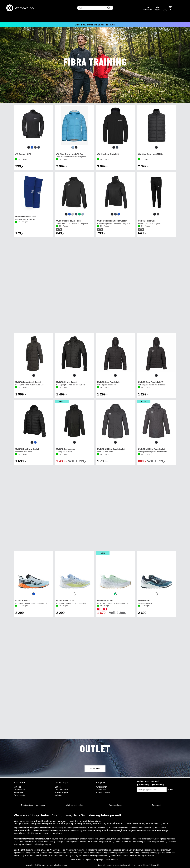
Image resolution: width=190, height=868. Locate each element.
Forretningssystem (106, 865)
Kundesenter (101, 787)
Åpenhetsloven (115, 805)
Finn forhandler (61, 790)
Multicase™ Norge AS (150, 865)
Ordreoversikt (20, 790)
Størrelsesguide (61, 792)
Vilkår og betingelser (75, 805)
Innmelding (144, 785)
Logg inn (158, 7)
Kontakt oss (101, 790)
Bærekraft (156, 805)
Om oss (58, 787)
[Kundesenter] (148, 7)
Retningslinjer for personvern (34, 805)
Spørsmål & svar (103, 792)
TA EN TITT (95, 769)
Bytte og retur (20, 795)
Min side (17, 787)
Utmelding (159, 785)
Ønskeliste (18, 792)
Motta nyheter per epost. (148, 781)
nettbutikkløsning (125, 865)
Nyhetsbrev (60, 795)
